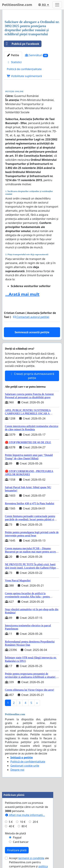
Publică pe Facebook (22, 44)
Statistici (14, 62)
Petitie (13, 55)
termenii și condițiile (31, 858)
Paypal (17, 837)
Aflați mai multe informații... (25, 815)
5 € (11, 822)
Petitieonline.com (17, 5)
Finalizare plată (17, 850)
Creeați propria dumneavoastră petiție (32, 376)
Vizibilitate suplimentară (24, 76)
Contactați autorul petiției (31, 317)
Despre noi (17, 770)
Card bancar (21, 842)
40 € (12, 826)
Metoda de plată (15, 833)
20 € (35, 822)
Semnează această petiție (32, 332)
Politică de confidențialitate (24, 69)
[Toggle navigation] (57, 5)
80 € (24, 826)
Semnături (37, 55)
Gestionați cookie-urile (25, 766)
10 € (23, 822)
